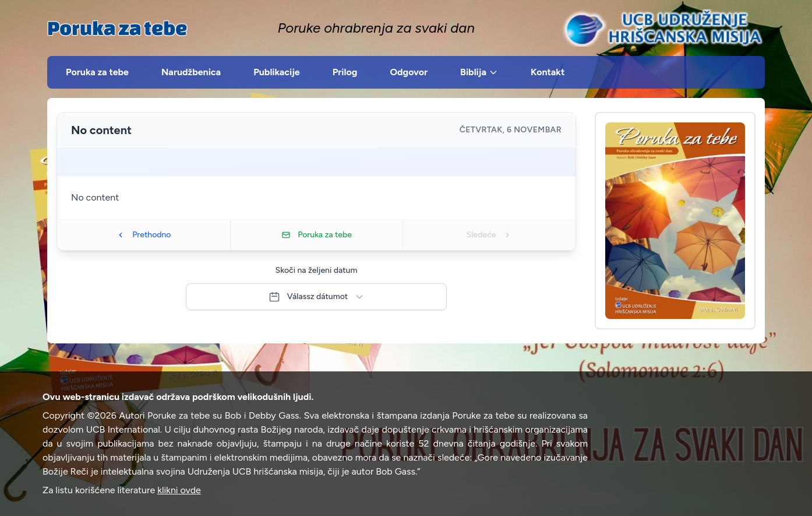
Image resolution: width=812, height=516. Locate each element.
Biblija (479, 72)
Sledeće (490, 235)
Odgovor (409, 72)
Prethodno (143, 235)
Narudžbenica (191, 72)
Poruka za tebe (117, 27)
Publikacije (277, 72)
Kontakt (548, 72)
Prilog (345, 72)
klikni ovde (179, 490)
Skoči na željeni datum (317, 270)
